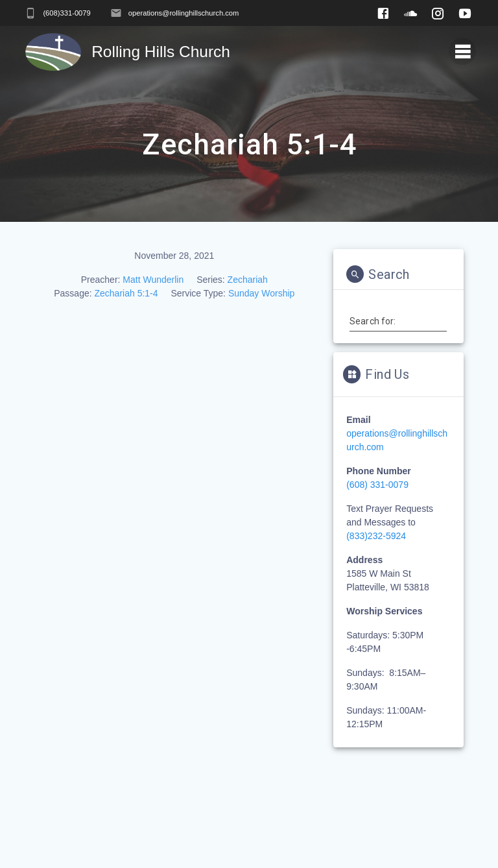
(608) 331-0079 (377, 485)
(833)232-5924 (376, 536)
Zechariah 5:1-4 (126, 293)
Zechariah (248, 280)
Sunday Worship (261, 293)
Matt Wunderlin (153, 280)
